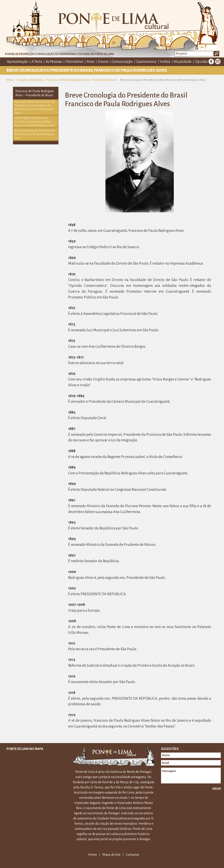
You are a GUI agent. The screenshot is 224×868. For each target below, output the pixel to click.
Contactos (133, 855)
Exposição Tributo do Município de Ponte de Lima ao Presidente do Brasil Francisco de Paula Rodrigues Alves (35, 107)
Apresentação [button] (17, 62)
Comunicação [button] (122, 62)
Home (10, 80)
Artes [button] (91, 62)
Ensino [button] (103, 62)
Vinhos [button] (165, 62)
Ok (216, 54)
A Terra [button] (37, 62)
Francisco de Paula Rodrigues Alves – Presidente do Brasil (82, 80)
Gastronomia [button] (146, 62)
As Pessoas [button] (54, 62)
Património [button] (74, 62)
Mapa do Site (111, 855)
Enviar (217, 788)
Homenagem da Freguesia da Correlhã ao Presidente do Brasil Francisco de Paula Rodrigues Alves (35, 122)
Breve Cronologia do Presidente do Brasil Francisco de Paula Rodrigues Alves (35, 134)
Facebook (211, 62)
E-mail (218, 62)
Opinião (201, 62)
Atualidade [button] (183, 62)
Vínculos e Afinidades (30, 80)
